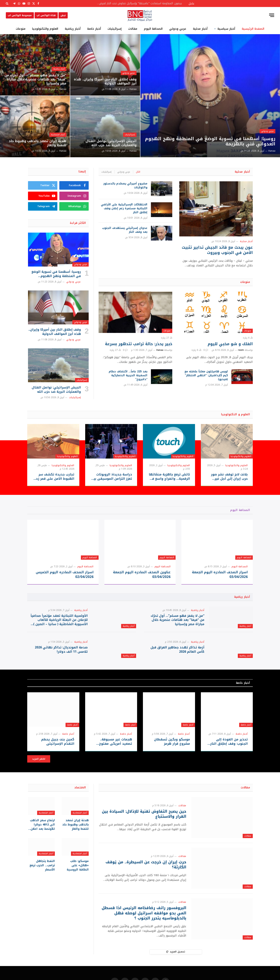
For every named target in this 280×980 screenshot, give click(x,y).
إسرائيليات (115, 29)
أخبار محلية (200, 29)
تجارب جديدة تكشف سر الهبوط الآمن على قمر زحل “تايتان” (54, 477)
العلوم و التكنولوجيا (236, 414)
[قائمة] (272, 15)
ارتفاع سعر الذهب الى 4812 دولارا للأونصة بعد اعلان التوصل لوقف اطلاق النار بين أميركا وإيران (43, 838)
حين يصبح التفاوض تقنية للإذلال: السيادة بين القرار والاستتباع (146, 828)
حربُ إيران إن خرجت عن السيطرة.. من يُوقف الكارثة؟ (145, 879)
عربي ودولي (178, 29)
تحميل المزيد (176, 966)
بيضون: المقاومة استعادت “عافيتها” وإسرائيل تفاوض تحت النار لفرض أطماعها (138, 3)
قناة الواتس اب (46, 15)
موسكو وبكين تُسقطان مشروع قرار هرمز (172, 756)
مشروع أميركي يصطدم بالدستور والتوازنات (125, 186)
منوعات (21, 29)
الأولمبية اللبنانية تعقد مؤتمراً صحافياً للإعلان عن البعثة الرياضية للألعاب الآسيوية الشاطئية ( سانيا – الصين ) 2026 (59, 623)
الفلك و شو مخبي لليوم (230, 344)
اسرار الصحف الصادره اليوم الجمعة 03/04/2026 (220, 574)
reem (241, 350)
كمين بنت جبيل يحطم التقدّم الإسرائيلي (58, 756)
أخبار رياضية (73, 29)
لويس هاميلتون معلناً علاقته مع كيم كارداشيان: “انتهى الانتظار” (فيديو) (206, 375)
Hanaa (272, 151)
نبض (63, 15)
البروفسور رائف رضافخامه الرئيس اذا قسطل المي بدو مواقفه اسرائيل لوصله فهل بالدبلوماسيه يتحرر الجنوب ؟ (147, 927)
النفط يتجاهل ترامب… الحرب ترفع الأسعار (42, 879)
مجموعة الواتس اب (20, 15)
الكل (138, 172)
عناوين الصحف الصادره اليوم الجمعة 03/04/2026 (142, 574)
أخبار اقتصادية (57, 134)
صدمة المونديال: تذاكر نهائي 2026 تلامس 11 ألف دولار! (61, 660)
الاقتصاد (80, 802)
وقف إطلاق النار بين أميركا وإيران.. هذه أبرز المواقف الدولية (107, 81)
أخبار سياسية (226, 29)
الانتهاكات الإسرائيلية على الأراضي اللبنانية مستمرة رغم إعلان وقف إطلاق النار (124, 209)
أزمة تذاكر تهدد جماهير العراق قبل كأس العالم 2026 (177, 660)
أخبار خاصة (94, 29)
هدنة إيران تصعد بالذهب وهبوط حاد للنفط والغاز (35, 143)
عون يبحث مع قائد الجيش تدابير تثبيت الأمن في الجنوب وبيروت (217, 250)
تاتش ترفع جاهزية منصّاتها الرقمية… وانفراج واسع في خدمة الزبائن (169, 477)
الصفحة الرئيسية (253, 29)
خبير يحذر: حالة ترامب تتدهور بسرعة (139, 344)
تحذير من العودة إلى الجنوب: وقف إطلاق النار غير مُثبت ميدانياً (229, 756)
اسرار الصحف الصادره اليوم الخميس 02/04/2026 (65, 574)
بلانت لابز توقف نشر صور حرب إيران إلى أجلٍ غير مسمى (229, 477)
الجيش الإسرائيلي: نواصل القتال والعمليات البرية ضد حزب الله (109, 143)
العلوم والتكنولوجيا (45, 29)
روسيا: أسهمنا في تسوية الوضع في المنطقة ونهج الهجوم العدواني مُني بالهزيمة (213, 141)
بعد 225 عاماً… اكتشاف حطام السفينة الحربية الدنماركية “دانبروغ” (128, 375)
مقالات (133, 29)
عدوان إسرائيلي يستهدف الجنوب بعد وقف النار (125, 230)
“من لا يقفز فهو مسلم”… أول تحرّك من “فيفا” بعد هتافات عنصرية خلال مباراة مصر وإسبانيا (36, 79)
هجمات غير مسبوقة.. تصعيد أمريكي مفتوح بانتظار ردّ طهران (116, 756)
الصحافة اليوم (153, 29)
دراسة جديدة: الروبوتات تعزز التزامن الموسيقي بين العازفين (112, 477)
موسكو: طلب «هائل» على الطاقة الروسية (75, 879)
